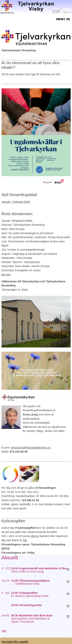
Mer (4, 631)
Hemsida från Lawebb (15, 642)
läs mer (6, 275)
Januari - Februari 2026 (16, 202)
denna (35, 536)
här (33, 74)
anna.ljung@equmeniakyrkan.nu (31, 448)
